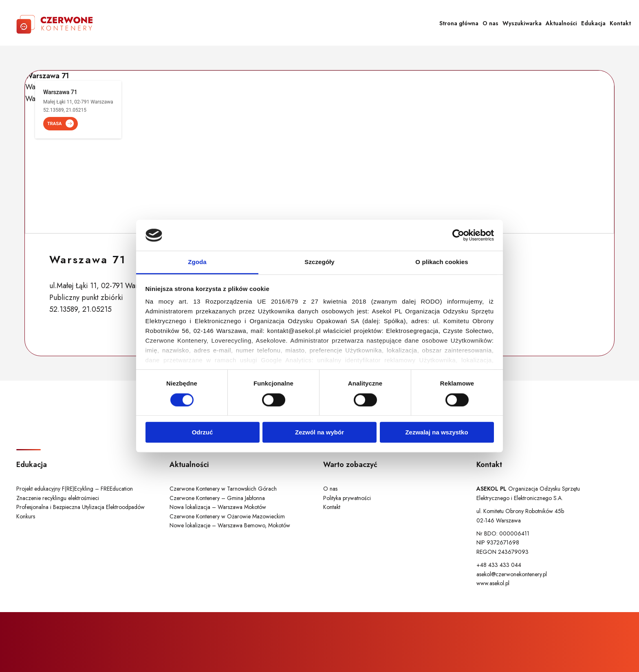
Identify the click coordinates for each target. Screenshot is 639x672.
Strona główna (459, 23)
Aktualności (561, 23)
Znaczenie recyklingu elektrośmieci (58, 498)
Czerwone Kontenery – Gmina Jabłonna (217, 498)
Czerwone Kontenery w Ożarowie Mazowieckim (227, 516)
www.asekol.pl (493, 583)
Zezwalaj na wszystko (436, 432)
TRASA (61, 124)
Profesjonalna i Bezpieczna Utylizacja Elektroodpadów (80, 507)
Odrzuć (203, 432)
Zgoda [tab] (197, 262)
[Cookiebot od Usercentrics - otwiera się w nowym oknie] (458, 235)
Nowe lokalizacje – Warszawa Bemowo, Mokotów (230, 525)
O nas (490, 23)
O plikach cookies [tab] (442, 262)
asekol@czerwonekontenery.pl (512, 574)
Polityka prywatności (347, 498)
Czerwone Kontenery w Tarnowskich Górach (223, 489)
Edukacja (593, 23)
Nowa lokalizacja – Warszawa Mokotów (218, 507)
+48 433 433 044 (499, 565)
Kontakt (620, 23)
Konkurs (26, 516)
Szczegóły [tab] (319, 262)
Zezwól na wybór (319, 432)
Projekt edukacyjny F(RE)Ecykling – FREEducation (75, 489)
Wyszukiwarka (522, 23)
